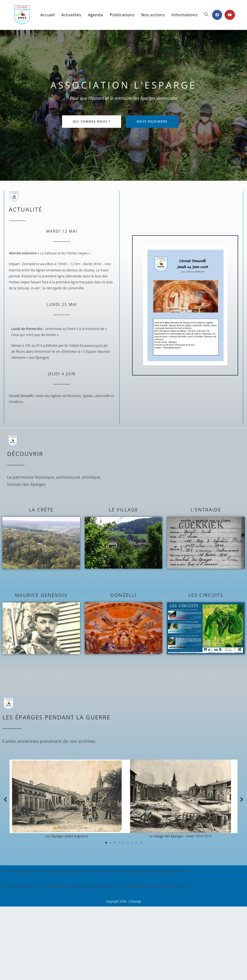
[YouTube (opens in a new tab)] (230, 15)
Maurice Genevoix (41, 595)
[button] (5, 799)
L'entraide (206, 510)
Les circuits (206, 595)
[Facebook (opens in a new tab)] (217, 15)
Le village (123, 510)
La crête (41, 510)
